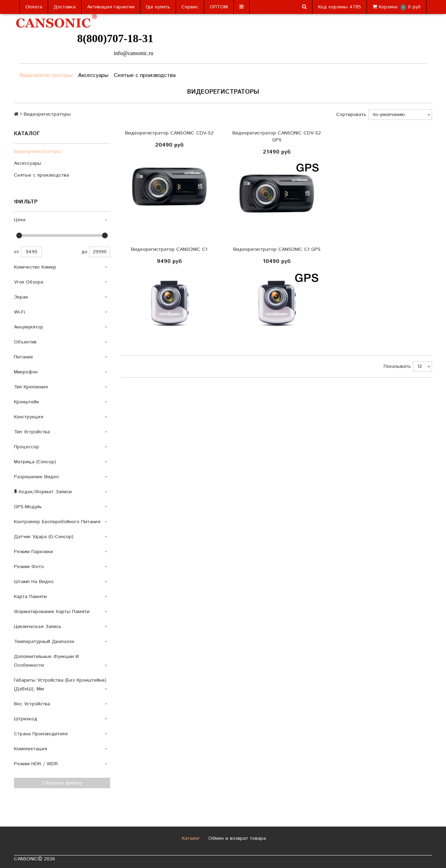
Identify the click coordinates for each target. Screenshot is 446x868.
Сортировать (351, 115)
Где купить (158, 7)
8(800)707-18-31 (115, 38)
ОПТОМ (219, 7)
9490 (31, 252)
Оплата (34, 7)
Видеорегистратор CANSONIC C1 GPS (277, 249)
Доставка (65, 7)
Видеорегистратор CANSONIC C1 (169, 249)
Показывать (397, 366)
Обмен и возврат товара (236, 838)
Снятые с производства (145, 75)
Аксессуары (93, 75)
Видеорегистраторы (46, 75)
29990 (100, 252)
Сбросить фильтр (62, 783)
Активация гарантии (111, 7)
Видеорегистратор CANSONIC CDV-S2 (169, 133)
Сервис (190, 7)
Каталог (190, 838)
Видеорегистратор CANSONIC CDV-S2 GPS (277, 137)
